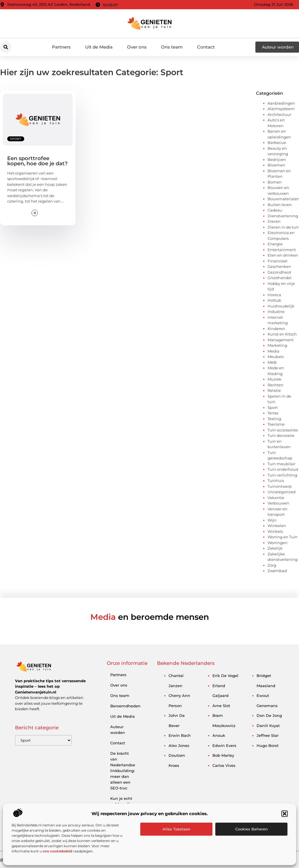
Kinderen (276, 329)
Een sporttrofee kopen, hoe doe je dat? (37, 161)
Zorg (272, 565)
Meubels (276, 357)
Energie (275, 244)
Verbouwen (278, 503)
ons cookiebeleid (57, 851)
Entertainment (282, 250)
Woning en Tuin (283, 537)
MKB (272, 362)
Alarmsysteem (281, 109)
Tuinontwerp (280, 486)
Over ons (137, 47)
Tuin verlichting (282, 475)
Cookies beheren (252, 829)
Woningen (277, 543)
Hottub (274, 300)
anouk (219, 735)
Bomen (275, 182)
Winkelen (277, 526)
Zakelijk (275, 548)
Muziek (274, 379)
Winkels (275, 531)
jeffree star (268, 735)
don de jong (269, 715)
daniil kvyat (268, 726)
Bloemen (276, 165)
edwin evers (224, 745)
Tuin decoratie (281, 435)
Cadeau (275, 210)
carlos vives (224, 765)
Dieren (274, 221)
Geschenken (279, 266)
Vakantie (276, 498)
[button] (285, 814)
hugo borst (268, 745)
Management (281, 340)
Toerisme (276, 424)
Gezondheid (279, 272)
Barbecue (277, 142)
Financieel (277, 261)
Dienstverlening (283, 216)
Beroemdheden (125, 706)
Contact (206, 47)
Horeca (274, 295)
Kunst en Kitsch (282, 334)
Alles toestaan (176, 829)
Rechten (275, 385)
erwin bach (180, 735)
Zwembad (277, 571)
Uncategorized (282, 492)
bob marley (223, 755)
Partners (61, 47)
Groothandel (280, 278)
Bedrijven (277, 159)
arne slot (221, 706)
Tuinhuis (276, 481)
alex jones (179, 745)
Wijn (272, 520)
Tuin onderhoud (283, 469)
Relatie (274, 390)
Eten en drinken (283, 255)
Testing (274, 419)
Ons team (172, 47)
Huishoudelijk (281, 306)
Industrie (276, 311)
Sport (16, 139)
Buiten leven (280, 205)
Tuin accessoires (283, 430)
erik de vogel (225, 676)
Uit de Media (99, 47)
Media (273, 351)
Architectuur (279, 114)
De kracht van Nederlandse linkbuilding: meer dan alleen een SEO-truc (123, 771)
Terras (273, 413)
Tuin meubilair (282, 464)
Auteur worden (118, 730)
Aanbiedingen (281, 103)
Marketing (277, 345)
